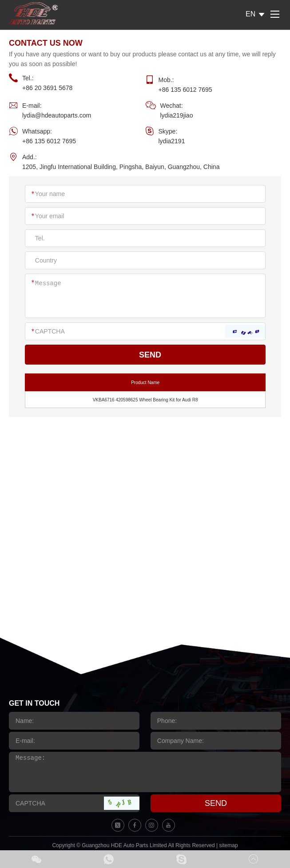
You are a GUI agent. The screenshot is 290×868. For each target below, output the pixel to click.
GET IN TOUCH (34, 703)
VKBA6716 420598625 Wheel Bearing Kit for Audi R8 (145, 400)
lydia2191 (172, 141)
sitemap (229, 845)
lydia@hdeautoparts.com (57, 115)
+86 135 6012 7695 (49, 141)
